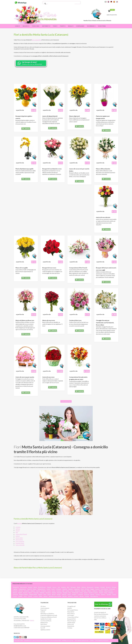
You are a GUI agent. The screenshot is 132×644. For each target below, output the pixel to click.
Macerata (77, 591)
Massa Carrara (109, 591)
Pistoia (101, 593)
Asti (59, 587)
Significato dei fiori (45, 630)
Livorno (59, 591)
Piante (63, 26)
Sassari (92, 595)
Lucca (72, 591)
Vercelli (65, 596)
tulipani (18, 536)
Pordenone (75, 593)
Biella (79, 587)
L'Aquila (49, 587)
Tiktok (26, 637)
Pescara (59, 593)
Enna (82, 589)
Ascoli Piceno (42, 587)
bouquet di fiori (20, 543)
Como (53, 589)
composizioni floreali (21, 534)
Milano (89, 591)
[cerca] (61, 4)
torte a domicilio (20, 545)
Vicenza (76, 596)
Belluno (84, 587)
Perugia (65, 593)
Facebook (18, 637)
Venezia (70, 596)
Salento (32, 620)
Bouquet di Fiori (72, 619)
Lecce (53, 591)
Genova (15, 591)
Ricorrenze (91, 26)
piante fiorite (19, 540)
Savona (98, 595)
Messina (84, 591)
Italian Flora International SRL (53, 641)
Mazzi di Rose (71, 614)
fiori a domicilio (36, 40)
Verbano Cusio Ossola (55, 596)
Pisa (70, 593)
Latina (67, 591)
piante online (19, 538)
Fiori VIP (43, 628)
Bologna (97, 587)
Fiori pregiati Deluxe (73, 610)
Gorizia (21, 591)
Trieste (30, 596)
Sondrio (74, 595)
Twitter (15, 637)
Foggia (92, 589)
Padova (54, 593)
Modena (101, 591)
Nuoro (30, 593)
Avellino (64, 587)
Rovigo (59, 595)
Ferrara (87, 589)
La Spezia (80, 595)
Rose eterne (102, 26)
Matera (15, 593)
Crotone (44, 591)
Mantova (95, 591)
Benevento (90, 587)
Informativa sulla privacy (82, 641)
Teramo (109, 595)
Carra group (70, 641)
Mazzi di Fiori (71, 612)
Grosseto (27, 591)
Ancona (30, 587)
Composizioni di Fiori (73, 617)
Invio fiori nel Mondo (46, 621)
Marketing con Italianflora (47, 614)
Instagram (23, 637)
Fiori (55, 26)
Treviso (35, 596)
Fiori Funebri (71, 615)
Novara (25, 593)
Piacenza (48, 593)
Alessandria (23, 587)
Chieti (35, 589)
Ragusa (40, 595)
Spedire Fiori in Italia (46, 619)
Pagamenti (43, 610)
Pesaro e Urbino (93, 593)
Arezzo (54, 587)
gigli (17, 532)
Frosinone (112, 589)
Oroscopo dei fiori (45, 626)
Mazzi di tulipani (72, 621)
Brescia (108, 587)
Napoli (20, 593)
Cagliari (15, 589)
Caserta (29, 589)
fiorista (19, 523)
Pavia (106, 593)
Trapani (20, 596)
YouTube (20, 637)
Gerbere (70, 608)
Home (18, 26)
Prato (81, 593)
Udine (41, 596)
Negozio (26, 26)
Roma (49, 595)
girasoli (18, 531)
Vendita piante (71, 623)
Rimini (54, 595)
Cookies (92, 641)
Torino (15, 596)
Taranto (103, 595)
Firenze (97, 589)
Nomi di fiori (44, 624)
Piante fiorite (71, 626)
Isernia (38, 591)
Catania (70, 589)
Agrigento (16, 587)
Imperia (33, 591)
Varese (45, 596)
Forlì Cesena (104, 589)
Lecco (49, 591)
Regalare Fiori (44, 623)
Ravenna (15, 595)
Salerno (64, 595)
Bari (68, 587)
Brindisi (103, 587)
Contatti (43, 612)
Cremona (58, 589)
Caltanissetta (41, 589)
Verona (81, 596)
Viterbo (87, 596)
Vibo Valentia (94, 596)
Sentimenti (46, 26)
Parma (86, 593)
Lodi (63, 591)
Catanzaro (77, 589)
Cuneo (48, 589)
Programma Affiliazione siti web (49, 615)
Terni (25, 596)
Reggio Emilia (33, 595)
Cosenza (65, 589)
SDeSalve (106, 641)
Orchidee (70, 628)
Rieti (45, 595)
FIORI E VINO (36, 26)
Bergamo (73, 587)
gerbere (18, 529)
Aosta (35, 587)
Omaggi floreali (71, 606)
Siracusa (87, 595)
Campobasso (22, 589)
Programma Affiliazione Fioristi (49, 617)
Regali (71, 26)
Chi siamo (43, 606)
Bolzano (114, 587)
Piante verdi (71, 624)
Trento (114, 595)
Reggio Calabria (24, 595)
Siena (69, 595)
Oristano (36, 593)
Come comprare (45, 608)
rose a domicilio (20, 541)
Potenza (111, 593)
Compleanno (80, 26)
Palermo (42, 593)
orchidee (18, 527)
